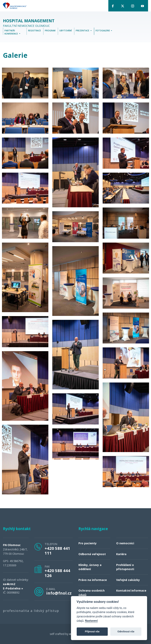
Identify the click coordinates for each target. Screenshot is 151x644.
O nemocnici (125, 543)
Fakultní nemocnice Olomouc (29, 23)
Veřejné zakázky (128, 580)
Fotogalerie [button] (103, 31)
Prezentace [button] (83, 31)
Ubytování (66, 31)
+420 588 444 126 (57, 573)
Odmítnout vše (126, 631)
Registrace (35, 31)
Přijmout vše (92, 631)
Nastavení (91, 621)
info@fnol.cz (59, 593)
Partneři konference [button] (12, 32)
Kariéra (121, 554)
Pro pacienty (87, 543)
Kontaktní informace (131, 591)
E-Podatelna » (13, 588)
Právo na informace (93, 580)
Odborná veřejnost (92, 554)
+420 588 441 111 (57, 551)
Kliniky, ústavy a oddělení (90, 567)
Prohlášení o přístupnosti (125, 567)
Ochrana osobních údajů (92, 593)
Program (50, 31)
